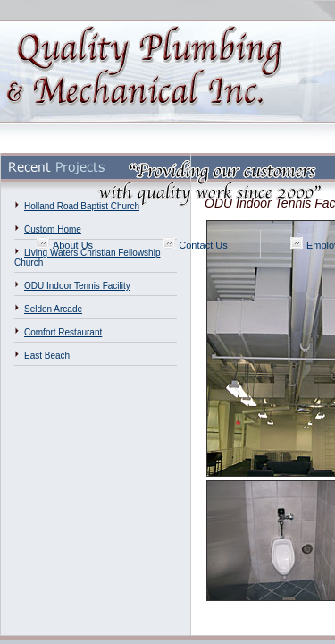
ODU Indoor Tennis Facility (77, 286)
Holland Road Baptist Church (82, 206)
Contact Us (203, 245)
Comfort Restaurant (63, 332)
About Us (73, 245)
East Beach (47, 356)
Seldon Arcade (53, 309)
